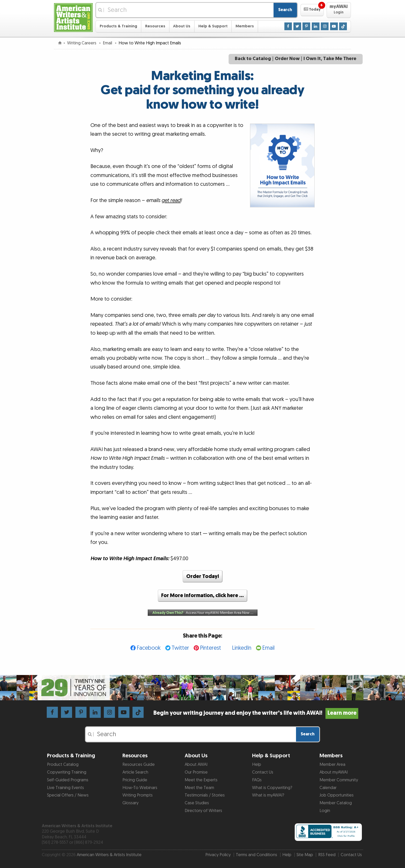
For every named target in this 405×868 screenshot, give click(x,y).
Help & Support (213, 26)
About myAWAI (334, 772)
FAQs (257, 780)
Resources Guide (139, 765)
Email (108, 43)
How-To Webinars (140, 788)
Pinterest (211, 648)
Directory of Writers (203, 811)
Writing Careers (82, 43)
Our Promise (196, 772)
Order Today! (203, 576)
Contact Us (263, 772)
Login (325, 811)
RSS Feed (327, 855)
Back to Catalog (253, 59)
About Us (182, 26)
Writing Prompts (138, 795)
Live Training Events (65, 788)
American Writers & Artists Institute (109, 855)
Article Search (135, 772)
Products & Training (118, 26)
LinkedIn (242, 648)
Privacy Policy (218, 855)
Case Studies (197, 803)
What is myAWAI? (268, 795)
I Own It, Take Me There (330, 59)
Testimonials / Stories (205, 795)
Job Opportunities (337, 795)
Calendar (328, 788)
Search (285, 10)
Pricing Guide (135, 780)
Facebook (149, 648)
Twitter (180, 648)
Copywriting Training (67, 772)
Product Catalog (63, 765)
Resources (155, 26)
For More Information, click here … (202, 596)
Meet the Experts (201, 780)
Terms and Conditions (256, 855)
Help (257, 765)
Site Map (305, 855)
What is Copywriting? (272, 788)
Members (245, 26)
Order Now (287, 59)
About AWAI (196, 765)
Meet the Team (199, 788)
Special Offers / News (68, 795)
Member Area (332, 765)
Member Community (339, 780)
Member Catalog (336, 803)
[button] (312, 10)
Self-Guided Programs (68, 780)
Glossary (130, 803)
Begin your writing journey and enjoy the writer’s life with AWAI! (256, 713)
